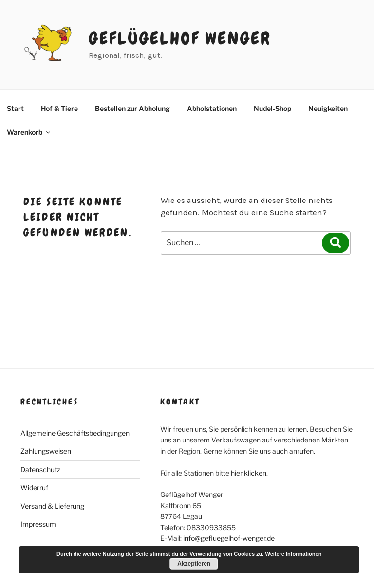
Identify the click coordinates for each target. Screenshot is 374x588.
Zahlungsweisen (46, 451)
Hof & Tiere (59, 108)
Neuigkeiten (328, 108)
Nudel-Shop (272, 108)
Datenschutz (40, 469)
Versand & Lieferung (52, 506)
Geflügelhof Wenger (180, 38)
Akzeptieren (194, 564)
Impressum (38, 524)
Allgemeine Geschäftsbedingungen (75, 433)
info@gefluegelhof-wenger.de (229, 538)
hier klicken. (249, 473)
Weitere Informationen (293, 554)
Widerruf (34, 487)
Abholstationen (212, 108)
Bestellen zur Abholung (132, 108)
